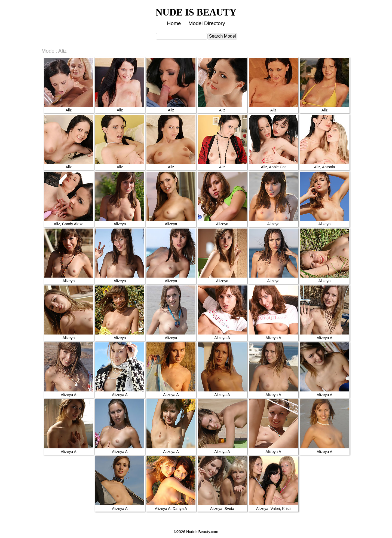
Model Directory (207, 23)
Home (174, 23)
